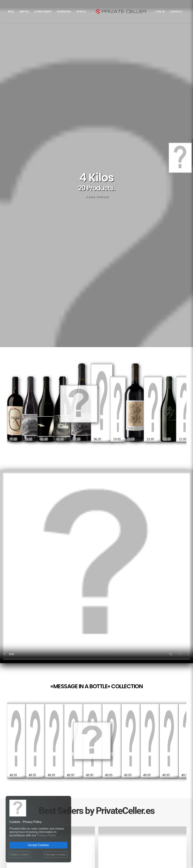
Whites (24, 12)
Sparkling (64, 12)
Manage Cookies (56, 855)
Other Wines (43, 12)
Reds (11, 12)
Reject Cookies (20, 855)
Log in (160, 12)
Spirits (81, 12)
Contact (176, 12)
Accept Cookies (38, 845)
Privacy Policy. (47, 835)
